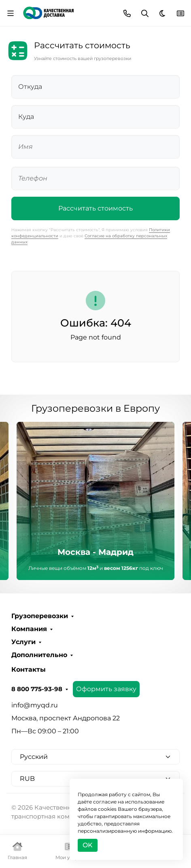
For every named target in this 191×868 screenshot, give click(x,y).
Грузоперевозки (40, 616)
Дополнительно (39, 655)
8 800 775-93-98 (37, 689)
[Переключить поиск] (145, 13)
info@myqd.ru (35, 705)
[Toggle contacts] (127, 13)
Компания (29, 629)
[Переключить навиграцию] (11, 13)
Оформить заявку (106, 689)
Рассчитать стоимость (95, 208)
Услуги (23, 642)
